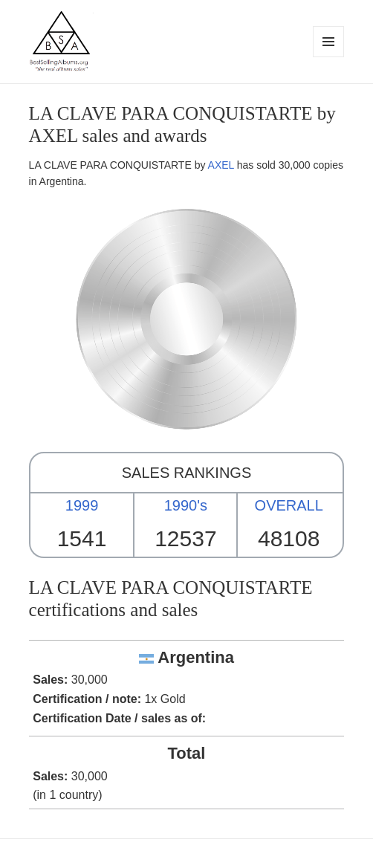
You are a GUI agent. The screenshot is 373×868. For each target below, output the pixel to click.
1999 (82, 505)
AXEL (221, 165)
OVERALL (289, 505)
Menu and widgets (329, 57)
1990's (186, 505)
